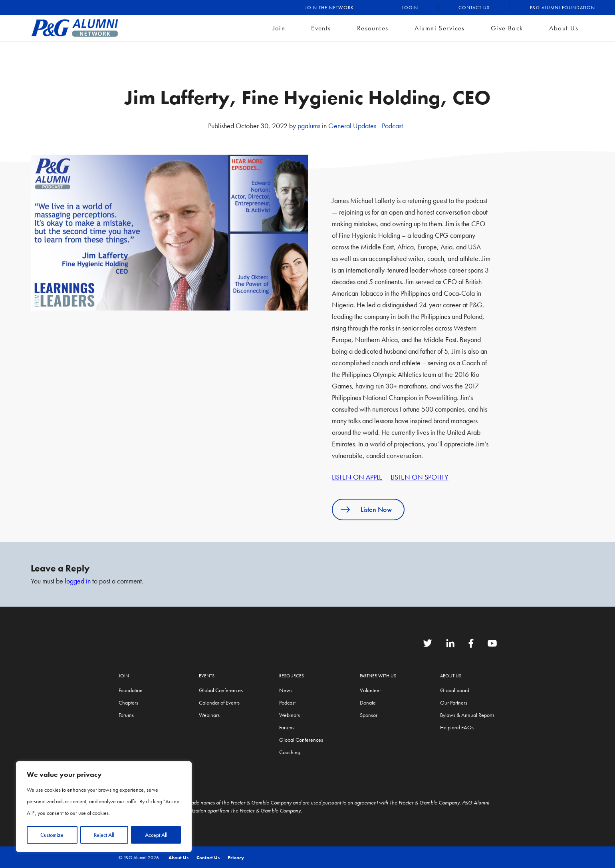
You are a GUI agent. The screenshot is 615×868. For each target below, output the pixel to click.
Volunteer (370, 690)
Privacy (236, 858)
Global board (455, 690)
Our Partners (454, 703)
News (286, 690)
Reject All (104, 835)
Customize (52, 835)
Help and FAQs (457, 727)
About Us (564, 28)
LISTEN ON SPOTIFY (420, 477)
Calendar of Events (219, 703)
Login (410, 8)
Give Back (507, 28)
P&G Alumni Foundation (562, 8)
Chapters (128, 703)
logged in (78, 581)
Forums (126, 715)
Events (321, 28)
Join (279, 28)
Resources (373, 28)
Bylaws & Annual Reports (467, 715)
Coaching (290, 752)
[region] (104, 807)
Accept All (156, 835)
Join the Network (329, 8)
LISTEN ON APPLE (357, 477)
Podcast (392, 126)
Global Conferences (221, 690)
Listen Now (376, 509)
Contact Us (474, 8)
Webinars (209, 715)
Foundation (131, 690)
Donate (368, 703)
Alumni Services (440, 28)
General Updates (352, 126)
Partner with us (378, 676)
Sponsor (369, 715)
